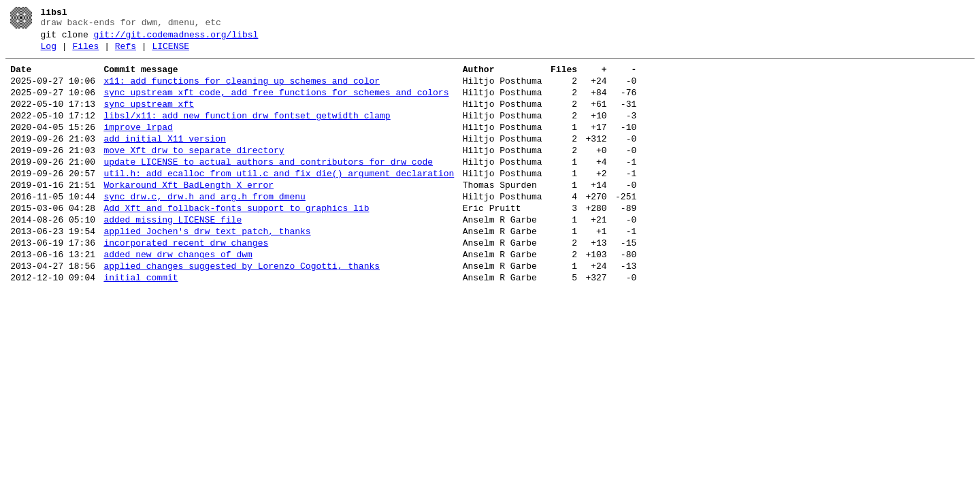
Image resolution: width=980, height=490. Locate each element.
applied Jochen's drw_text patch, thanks (207, 268)
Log (49, 52)
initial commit (141, 323)
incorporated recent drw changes (186, 282)
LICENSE (170, 52)
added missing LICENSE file (173, 255)
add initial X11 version (164, 159)
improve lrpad (138, 146)
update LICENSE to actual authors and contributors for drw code (268, 186)
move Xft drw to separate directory (194, 173)
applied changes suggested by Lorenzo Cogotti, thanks (242, 309)
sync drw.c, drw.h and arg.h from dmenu (204, 227)
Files (85, 52)
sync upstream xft (149, 118)
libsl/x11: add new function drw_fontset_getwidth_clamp (247, 132)
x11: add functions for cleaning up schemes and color (242, 91)
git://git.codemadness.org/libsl (176, 39)
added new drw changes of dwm (178, 295)
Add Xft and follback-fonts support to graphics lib (236, 241)
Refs (126, 52)
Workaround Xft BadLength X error (189, 214)
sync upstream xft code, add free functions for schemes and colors (276, 105)
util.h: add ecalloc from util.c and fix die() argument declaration (279, 200)
